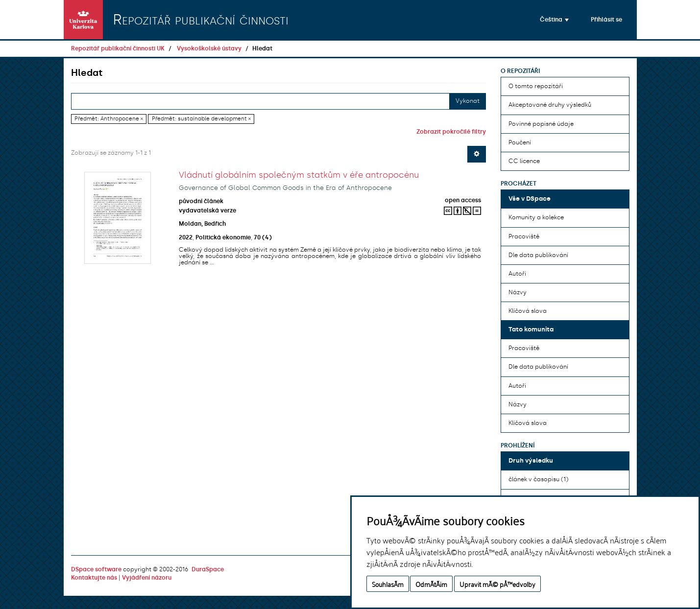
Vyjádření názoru (147, 578)
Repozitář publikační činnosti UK (118, 48)
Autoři (517, 274)
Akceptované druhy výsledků (550, 105)
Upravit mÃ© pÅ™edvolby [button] (497, 584)
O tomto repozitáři (536, 86)
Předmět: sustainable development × (201, 119)
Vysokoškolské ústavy (209, 48)
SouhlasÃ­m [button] (388, 584)
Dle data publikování (538, 255)
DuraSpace (208, 569)
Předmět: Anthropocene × (109, 119)
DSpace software (96, 569)
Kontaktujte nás (94, 578)
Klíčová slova (528, 311)
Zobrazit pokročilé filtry (451, 132)
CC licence (524, 161)
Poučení (520, 142)
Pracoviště (524, 236)
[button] (554, 20)
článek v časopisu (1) (538, 479)
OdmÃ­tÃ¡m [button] (431, 584)
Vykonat (468, 101)
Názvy (518, 292)
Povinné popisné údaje (541, 124)
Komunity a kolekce (536, 217)
